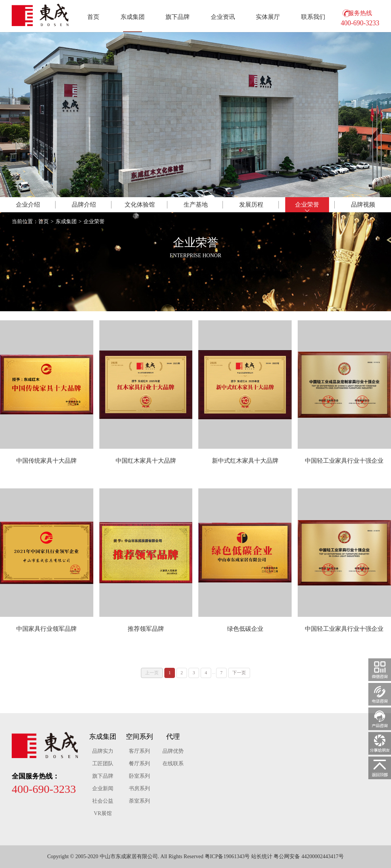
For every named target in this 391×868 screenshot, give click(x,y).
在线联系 (173, 764)
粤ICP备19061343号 (227, 856)
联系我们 (313, 17)
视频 (363, 205)
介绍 (28, 205)
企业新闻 (103, 788)
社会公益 (103, 801)
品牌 (84, 205)
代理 (173, 737)
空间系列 (139, 737)
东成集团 (133, 17)
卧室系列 (139, 776)
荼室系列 (139, 801)
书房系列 (139, 788)
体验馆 (140, 205)
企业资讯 (223, 17)
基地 (196, 205)
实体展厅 (268, 17)
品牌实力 (103, 751)
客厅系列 (139, 751)
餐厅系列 (139, 764)
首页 (93, 17)
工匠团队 (103, 764)
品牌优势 (173, 751)
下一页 (239, 673)
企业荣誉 (94, 222)
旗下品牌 (178, 17)
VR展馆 (103, 813)
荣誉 (307, 205)
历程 (251, 205)
